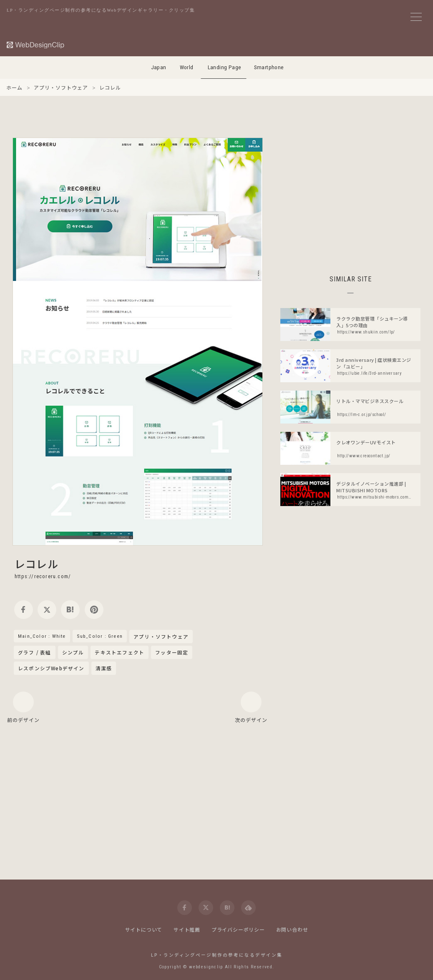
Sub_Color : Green (100, 636)
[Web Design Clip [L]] (36, 45)
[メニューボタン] (416, 17)
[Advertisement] (350, 196)
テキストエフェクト (120, 652)
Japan (159, 67)
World (187, 67)
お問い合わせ (292, 929)
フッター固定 (172, 652)
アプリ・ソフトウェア (161, 637)
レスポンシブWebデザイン (51, 668)
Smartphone (269, 67)
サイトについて (144, 929)
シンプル (73, 652)
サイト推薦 (187, 929)
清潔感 (104, 668)
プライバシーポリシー (238, 929)
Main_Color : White (42, 636)
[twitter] (47, 610)
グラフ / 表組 (35, 652)
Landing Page (225, 67)
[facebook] (24, 610)
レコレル (37, 564)
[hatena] (70, 610)
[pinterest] (94, 610)
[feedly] (248, 908)
